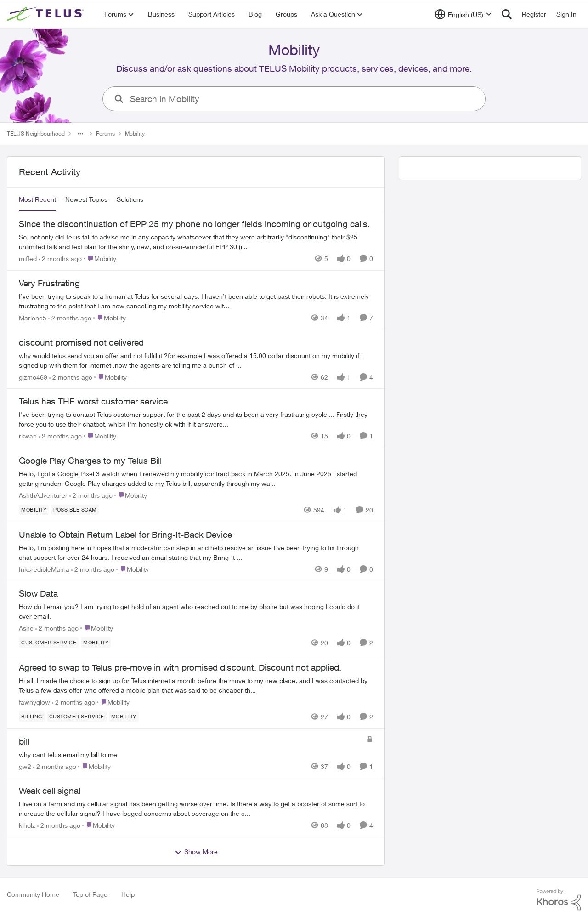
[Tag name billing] (32, 717)
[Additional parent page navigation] (80, 134)
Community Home (33, 894)
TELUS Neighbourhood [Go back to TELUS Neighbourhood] (36, 134)
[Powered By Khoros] (559, 900)
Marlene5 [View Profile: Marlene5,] (33, 318)
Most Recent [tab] (37, 199)
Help (128, 894)
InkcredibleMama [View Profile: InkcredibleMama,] (44, 569)
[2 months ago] (60, 259)
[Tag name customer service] (49, 643)
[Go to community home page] (46, 14)
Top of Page (90, 894)
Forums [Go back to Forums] (105, 134)
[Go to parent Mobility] (100, 259)
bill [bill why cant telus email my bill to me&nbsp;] (24, 741)
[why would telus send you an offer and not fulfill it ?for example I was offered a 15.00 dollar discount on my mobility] (196, 360)
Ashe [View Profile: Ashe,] (26, 628)
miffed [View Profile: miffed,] (28, 259)
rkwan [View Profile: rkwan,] (28, 436)
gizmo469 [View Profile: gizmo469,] (33, 377)
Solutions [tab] (130, 199)
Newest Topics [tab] (86, 199)
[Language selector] (463, 14)
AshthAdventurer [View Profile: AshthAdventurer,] (43, 495)
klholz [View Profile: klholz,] (27, 825)
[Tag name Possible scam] (75, 510)
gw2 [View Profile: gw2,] (25, 766)
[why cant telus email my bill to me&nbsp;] (190, 754)
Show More (196, 852)
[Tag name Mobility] (34, 510)
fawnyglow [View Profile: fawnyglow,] (34, 702)
